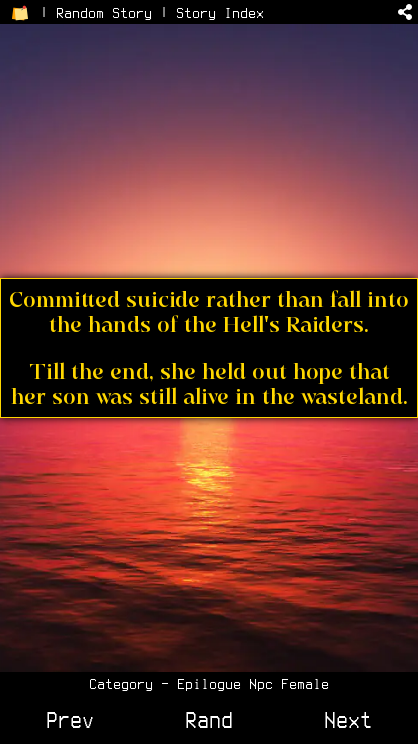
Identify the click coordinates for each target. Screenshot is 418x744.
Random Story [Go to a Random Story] (104, 13)
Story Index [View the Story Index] (220, 13)
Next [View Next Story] (348, 720)
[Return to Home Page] (20, 13)
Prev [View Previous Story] (70, 720)
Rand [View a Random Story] (209, 720)
